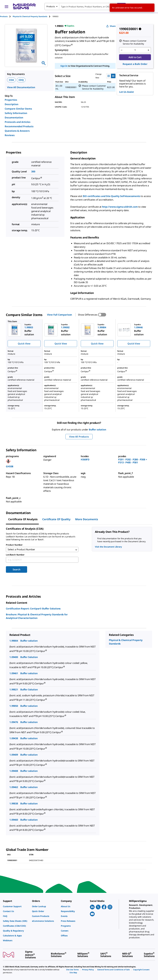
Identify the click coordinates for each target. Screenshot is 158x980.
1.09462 (14, 788)
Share (111, 26)
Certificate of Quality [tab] (56, 519)
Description (11, 104)
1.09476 (14, 723)
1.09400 (14, 658)
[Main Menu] (6, 6)
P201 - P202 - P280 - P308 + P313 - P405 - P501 (133, 461)
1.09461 (14, 674)
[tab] (6, 16)
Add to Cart (135, 57)
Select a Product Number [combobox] (21, 550)
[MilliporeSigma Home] (24, 6)
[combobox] (85, 6)
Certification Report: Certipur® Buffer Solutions (33, 609)
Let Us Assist (127, 92)
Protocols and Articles (18, 122)
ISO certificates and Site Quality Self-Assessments (112, 196)
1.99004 (14, 641)
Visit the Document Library (108, 547)
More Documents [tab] (87, 519)
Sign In (64, 66)
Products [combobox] (51, 6)
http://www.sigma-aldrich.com (120, 207)
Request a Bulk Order (135, 64)
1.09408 (14, 771)
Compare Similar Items (18, 109)
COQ (21, 80)
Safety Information (16, 113)
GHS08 (10, 466)
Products (4, 16)
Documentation (14, 118)
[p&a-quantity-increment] (148, 50)
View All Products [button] (79, 437)
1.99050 (14, 706)
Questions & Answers (17, 131)
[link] (16, 906)
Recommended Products (19, 126)
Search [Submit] (16, 570)
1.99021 (14, 690)
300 (33, 171)
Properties (11, 100)
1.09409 (14, 755)
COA (11, 80)
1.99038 (14, 804)
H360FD (85, 459)
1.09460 (14, 820)
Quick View (24, 344)
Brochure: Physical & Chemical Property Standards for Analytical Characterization (37, 617)
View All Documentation (21, 87)
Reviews (10, 135)
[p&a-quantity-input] (135, 50)
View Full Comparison (59, 315)
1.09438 (14, 739)
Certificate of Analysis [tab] (23, 519)
